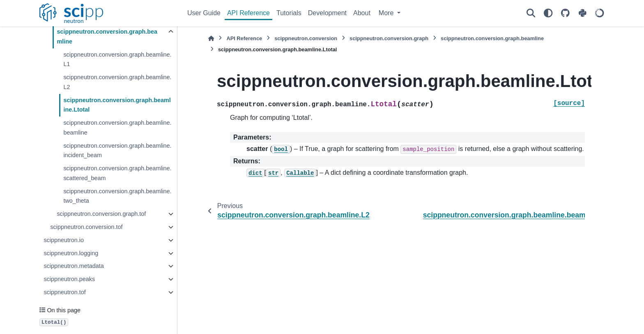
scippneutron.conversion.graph (389, 38)
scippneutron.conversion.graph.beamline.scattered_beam (117, 173)
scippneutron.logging (71, 253)
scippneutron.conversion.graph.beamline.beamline (117, 128)
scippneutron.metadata (74, 266)
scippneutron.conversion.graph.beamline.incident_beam (117, 151)
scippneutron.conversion (306, 38)
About (362, 13)
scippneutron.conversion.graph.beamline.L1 (117, 59)
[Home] (211, 38)
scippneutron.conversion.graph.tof (101, 214)
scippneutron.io (64, 240)
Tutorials (289, 13)
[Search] (531, 13)
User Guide (204, 13)
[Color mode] (548, 13)
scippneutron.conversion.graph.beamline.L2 (117, 82)
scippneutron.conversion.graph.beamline (107, 37)
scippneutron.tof (64, 292)
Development (327, 13)
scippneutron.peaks (69, 279)
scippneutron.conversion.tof (86, 227)
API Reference (248, 13)
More (387, 13)
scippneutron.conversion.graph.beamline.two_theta (117, 196)
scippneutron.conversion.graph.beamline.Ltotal (117, 105)
